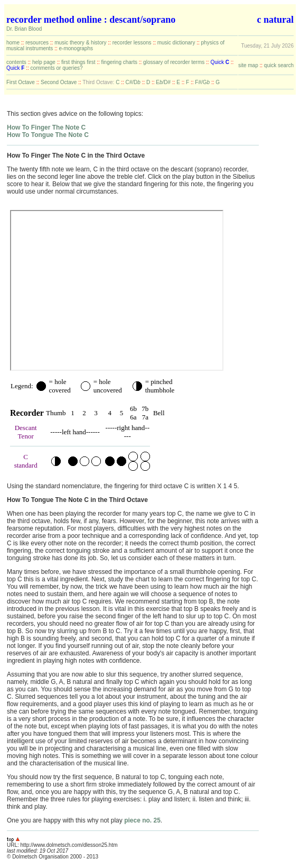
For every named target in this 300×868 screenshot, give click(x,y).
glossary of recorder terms (174, 62)
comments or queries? (57, 68)
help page (44, 62)
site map (248, 65)
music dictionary (176, 43)
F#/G (202, 82)
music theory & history (80, 43)
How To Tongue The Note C (48, 135)
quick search (279, 65)
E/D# (163, 82)
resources (37, 43)
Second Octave (59, 82)
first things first (78, 62)
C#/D (133, 82)
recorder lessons (132, 43)
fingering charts (119, 62)
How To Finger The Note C (46, 127)
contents (16, 62)
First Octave (21, 82)
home (13, 43)
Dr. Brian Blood (24, 29)
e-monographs (76, 48)
